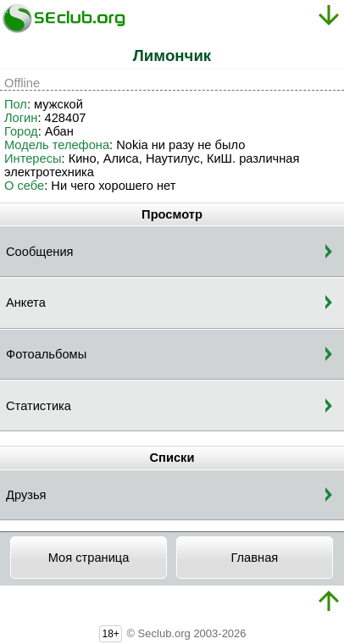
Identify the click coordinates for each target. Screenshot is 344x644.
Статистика (39, 406)
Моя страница (89, 558)
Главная (254, 558)
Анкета (26, 303)
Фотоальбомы (46, 354)
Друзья (26, 495)
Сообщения (40, 252)
